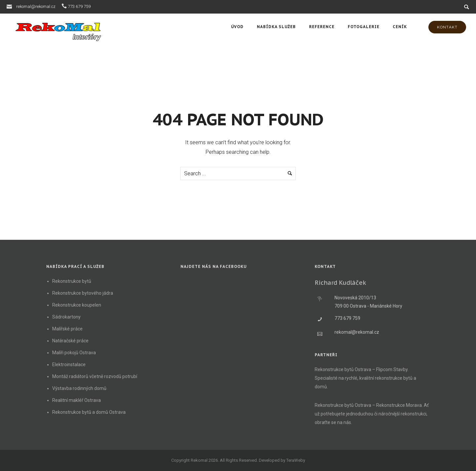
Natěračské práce (70, 341)
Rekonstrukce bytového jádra (83, 293)
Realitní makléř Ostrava (77, 400)
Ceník (400, 27)
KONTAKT (447, 27)
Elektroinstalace (69, 364)
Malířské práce (67, 329)
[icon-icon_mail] (11, 6)
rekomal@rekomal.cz (36, 6)
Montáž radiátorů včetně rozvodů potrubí (95, 376)
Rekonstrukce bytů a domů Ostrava (89, 412)
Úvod (237, 27)
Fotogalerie (364, 27)
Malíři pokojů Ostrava (74, 353)
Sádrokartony (66, 317)
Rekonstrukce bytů (72, 281)
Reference (322, 27)
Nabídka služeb (276, 27)
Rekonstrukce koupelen (77, 305)
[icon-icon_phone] (64, 6)
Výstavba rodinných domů (79, 388)
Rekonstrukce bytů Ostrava (343, 369)
